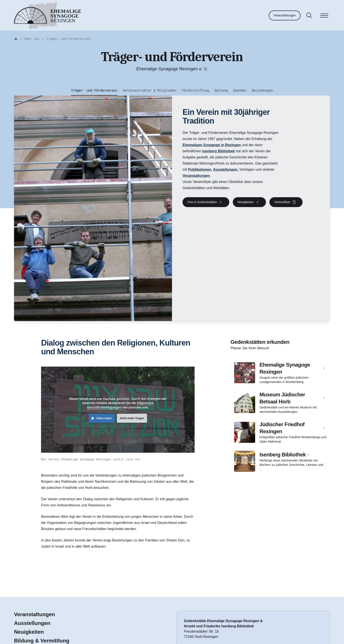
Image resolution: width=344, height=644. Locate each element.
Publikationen (200, 169)
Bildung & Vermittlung (42, 641)
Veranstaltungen (285, 15)
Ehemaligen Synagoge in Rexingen (212, 145)
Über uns (32, 39)
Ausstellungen (225, 169)
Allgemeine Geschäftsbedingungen (120, 405)
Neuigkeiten (29, 632)
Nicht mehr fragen (132, 418)
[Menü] (324, 16)
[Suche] (309, 15)
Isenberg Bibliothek (219, 151)
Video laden (104, 418)
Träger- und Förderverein (68, 39)
